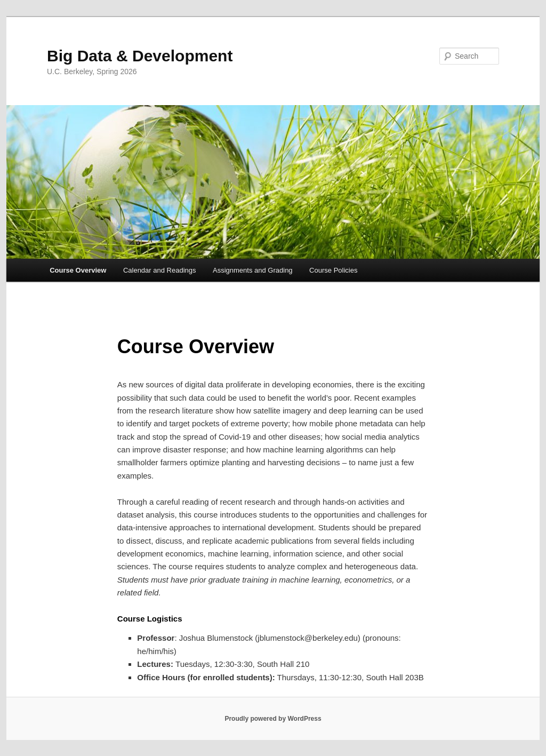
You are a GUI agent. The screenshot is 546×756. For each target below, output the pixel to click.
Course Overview (78, 270)
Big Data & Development (140, 56)
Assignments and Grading (253, 270)
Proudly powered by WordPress (273, 719)
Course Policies (333, 270)
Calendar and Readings (160, 270)
